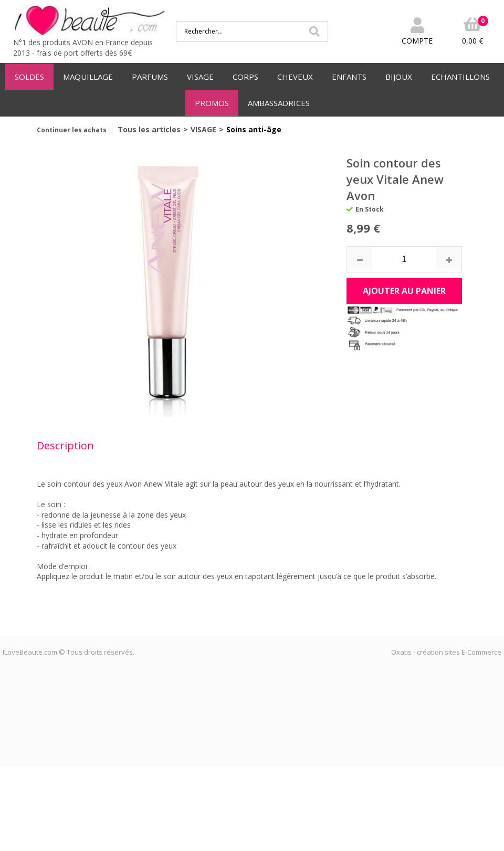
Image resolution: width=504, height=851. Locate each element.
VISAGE (200, 77)
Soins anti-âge (254, 129)
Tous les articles (149, 129)
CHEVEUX (295, 77)
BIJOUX (399, 77)
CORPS (245, 77)
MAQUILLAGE (88, 77)
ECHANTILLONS (460, 77)
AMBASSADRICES (279, 103)
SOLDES (29, 77)
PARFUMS (150, 77)
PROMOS (212, 103)
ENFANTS (349, 77)
